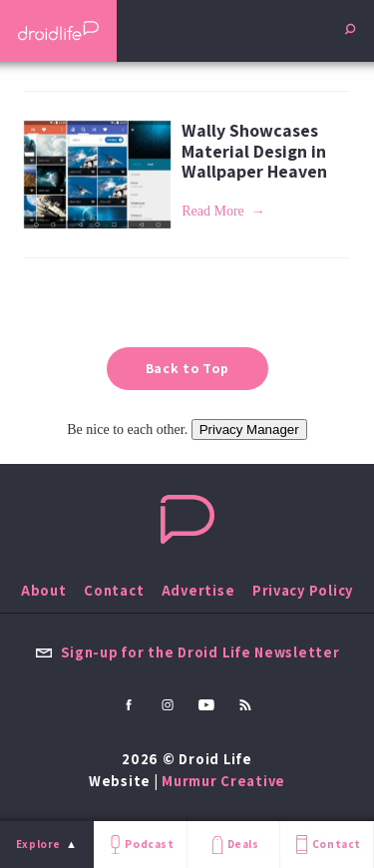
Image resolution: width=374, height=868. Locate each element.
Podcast (140, 845)
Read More (213, 211)
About (44, 590)
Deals (233, 845)
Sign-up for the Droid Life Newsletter (187, 652)
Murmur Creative (223, 781)
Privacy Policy (303, 590)
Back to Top (187, 368)
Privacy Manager (249, 430)
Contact (326, 845)
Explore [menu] (38, 844)
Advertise (198, 590)
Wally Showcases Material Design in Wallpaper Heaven (254, 151)
